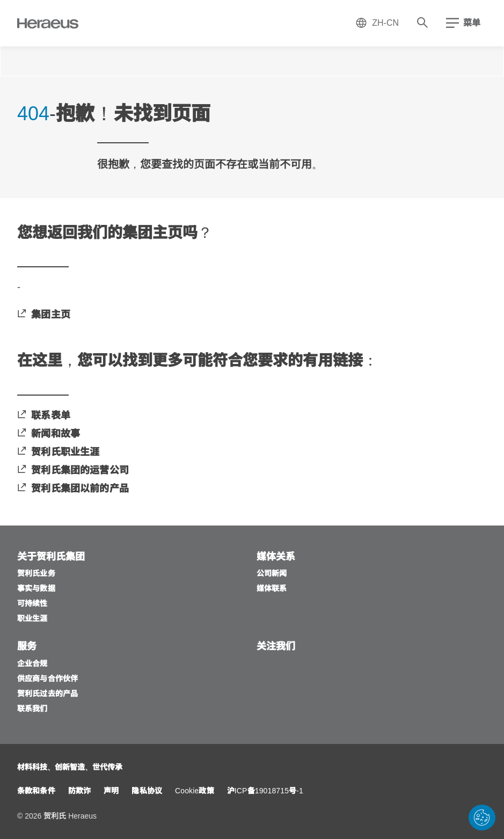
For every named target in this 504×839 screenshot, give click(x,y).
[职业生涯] (32, 619)
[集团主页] (44, 315)
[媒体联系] (272, 589)
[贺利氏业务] (36, 574)
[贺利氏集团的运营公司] (73, 471)
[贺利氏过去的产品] (48, 694)
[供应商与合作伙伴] (48, 679)
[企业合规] (32, 664)
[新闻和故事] (49, 435)
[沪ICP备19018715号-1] (265, 791)
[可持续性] (32, 604)
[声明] (111, 791)
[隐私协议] (147, 791)
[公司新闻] (272, 574)
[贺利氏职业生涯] (58, 453)
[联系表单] (44, 416)
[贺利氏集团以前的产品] (73, 489)
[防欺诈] (79, 791)
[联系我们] (32, 709)
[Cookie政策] (195, 791)
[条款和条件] (36, 791)
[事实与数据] (36, 589)
